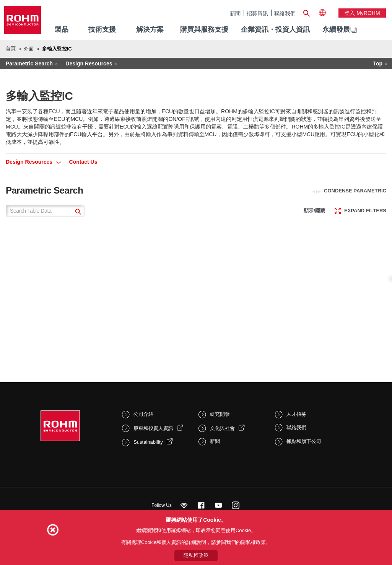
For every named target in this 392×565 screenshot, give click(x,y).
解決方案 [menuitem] (150, 29)
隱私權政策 (196, 555)
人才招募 (296, 414)
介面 (29, 49)
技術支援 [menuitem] (102, 29)
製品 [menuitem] (62, 29)
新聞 (235, 13)
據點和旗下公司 (304, 441)
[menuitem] (336, 30)
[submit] (77, 212)
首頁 (11, 48)
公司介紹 (143, 414)
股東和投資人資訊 (153, 428)
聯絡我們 (285, 13)
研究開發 (220, 414)
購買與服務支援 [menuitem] (204, 29)
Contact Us (83, 162)
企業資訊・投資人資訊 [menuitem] (275, 29)
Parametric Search (29, 64)
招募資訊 (257, 13)
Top (378, 64)
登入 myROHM (362, 13)
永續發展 (336, 29)
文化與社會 (222, 428)
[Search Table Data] (45, 211)
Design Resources (89, 64)
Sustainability (148, 442)
